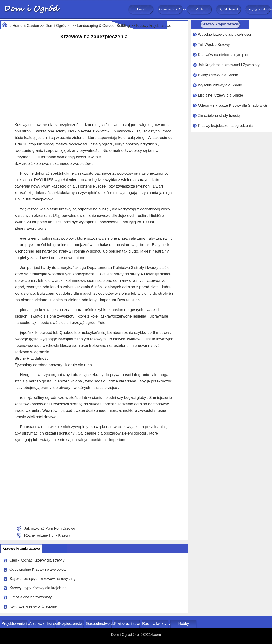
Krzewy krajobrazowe (154, 26)
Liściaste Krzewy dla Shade (221, 95)
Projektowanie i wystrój (15, 624)
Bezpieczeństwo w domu (71, 624)
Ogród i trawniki (229, 9)
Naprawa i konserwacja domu (43, 624)
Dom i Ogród (56, 26)
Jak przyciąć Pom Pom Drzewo (50, 528)
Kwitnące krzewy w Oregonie (33, 606)
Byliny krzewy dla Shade (218, 75)
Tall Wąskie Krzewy (214, 45)
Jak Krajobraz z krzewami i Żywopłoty (229, 65)
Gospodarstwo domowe (99, 624)
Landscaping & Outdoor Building (103, 26)
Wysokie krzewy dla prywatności (224, 34)
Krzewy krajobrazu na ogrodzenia (225, 126)
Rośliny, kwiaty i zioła (155, 624)
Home (141, 9)
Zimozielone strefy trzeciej (219, 116)
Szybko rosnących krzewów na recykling (42, 579)
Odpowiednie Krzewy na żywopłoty (38, 569)
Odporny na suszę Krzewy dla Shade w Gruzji (233, 105)
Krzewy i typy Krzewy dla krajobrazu (39, 588)
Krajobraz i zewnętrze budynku (127, 624)
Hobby (183, 624)
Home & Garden (26, 26)
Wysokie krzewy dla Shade (220, 85)
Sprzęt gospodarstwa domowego (258, 9)
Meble (200, 9)
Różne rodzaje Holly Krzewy (47, 535)
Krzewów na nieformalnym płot (223, 55)
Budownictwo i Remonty (170, 9)
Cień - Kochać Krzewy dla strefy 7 (37, 560)
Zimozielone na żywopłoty (31, 597)
